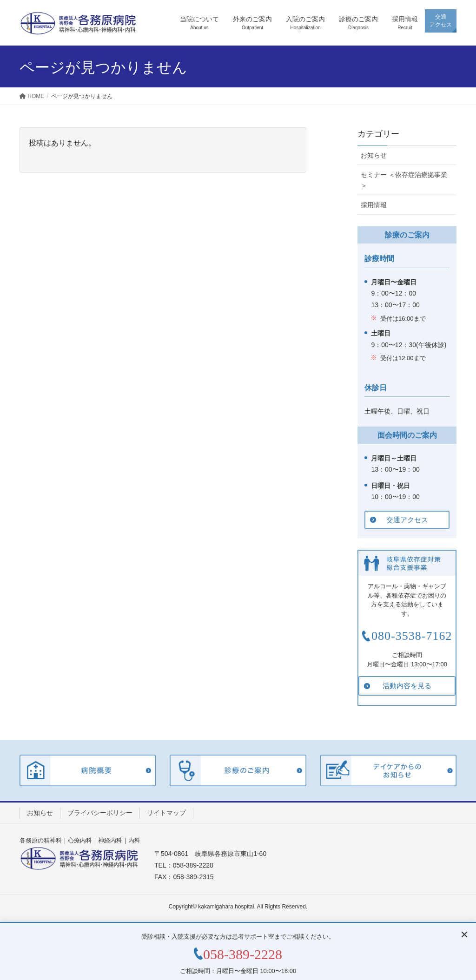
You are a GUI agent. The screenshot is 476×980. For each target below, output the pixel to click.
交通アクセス (407, 520)
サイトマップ (166, 813)
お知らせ (374, 155)
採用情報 (374, 205)
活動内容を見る (407, 686)
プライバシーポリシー (100, 813)
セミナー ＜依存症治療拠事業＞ (404, 180)
